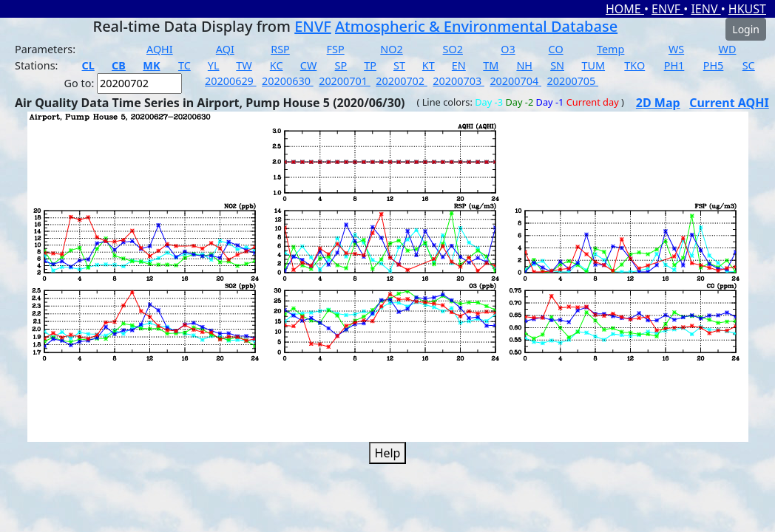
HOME (625, 9)
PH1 (674, 65)
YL (214, 65)
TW (244, 65)
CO (556, 49)
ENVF (667, 9)
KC (277, 65)
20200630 (288, 81)
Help (388, 453)
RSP (280, 49)
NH (524, 65)
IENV (705, 9)
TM (491, 65)
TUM (594, 65)
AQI (225, 49)
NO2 (391, 49)
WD (728, 49)
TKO (634, 65)
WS (676, 49)
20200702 (402, 81)
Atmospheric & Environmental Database (476, 26)
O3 (508, 49)
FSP (336, 49)
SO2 (453, 49)
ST (399, 65)
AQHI (160, 49)
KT (429, 65)
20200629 (231, 81)
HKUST (747, 9)
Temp (610, 49)
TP (370, 65)
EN (459, 65)
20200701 (345, 81)
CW (308, 65)
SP (341, 65)
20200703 (458, 81)
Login (746, 29)
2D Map (658, 103)
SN (557, 65)
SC (749, 65)
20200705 (572, 81)
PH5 (714, 65)
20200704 (515, 81)
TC (185, 65)
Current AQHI (729, 103)
